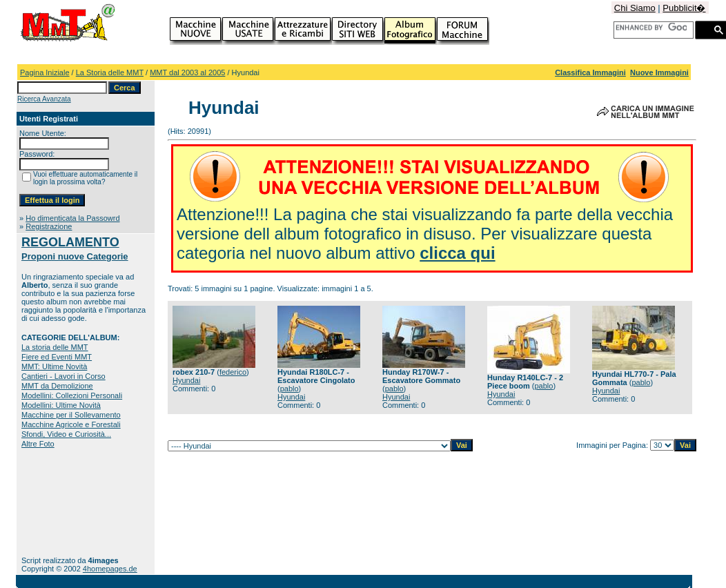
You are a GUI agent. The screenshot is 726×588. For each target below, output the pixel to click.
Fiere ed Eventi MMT (57, 357)
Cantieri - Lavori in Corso (63, 376)
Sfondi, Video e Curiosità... (66, 434)
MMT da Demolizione (57, 386)
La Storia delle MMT (110, 72)
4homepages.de (110, 569)
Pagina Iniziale (45, 72)
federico (233, 372)
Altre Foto (38, 444)
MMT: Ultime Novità (54, 366)
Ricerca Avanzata (44, 99)
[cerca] (651, 28)
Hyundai (186, 380)
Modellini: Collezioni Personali (72, 395)
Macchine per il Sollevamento (71, 415)
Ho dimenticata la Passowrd (72, 218)
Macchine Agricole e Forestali (71, 424)
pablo (290, 389)
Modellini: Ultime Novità (61, 405)
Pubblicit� (684, 8)
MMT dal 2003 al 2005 (187, 72)
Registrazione (49, 226)
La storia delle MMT (55, 347)
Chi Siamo (635, 8)
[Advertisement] (65, 502)
